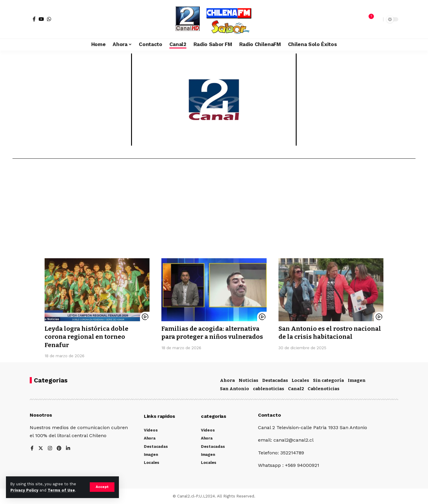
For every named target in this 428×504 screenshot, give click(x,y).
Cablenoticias (324, 389)
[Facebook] (34, 19)
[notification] (368, 19)
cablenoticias (269, 389)
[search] (377, 19)
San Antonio (235, 389)
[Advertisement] (214, 211)
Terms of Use (61, 490)
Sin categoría (328, 380)
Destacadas (275, 380)
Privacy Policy (24, 490)
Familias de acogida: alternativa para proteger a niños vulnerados (212, 337)
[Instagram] (50, 449)
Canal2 (296, 389)
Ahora (227, 380)
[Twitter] (41, 449)
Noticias (248, 380)
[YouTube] (41, 19)
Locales (300, 380)
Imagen (357, 380)
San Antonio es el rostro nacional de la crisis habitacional (317, 337)
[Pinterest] (59, 449)
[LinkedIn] (68, 449)
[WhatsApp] (49, 19)
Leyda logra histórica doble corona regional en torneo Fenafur (88, 337)
